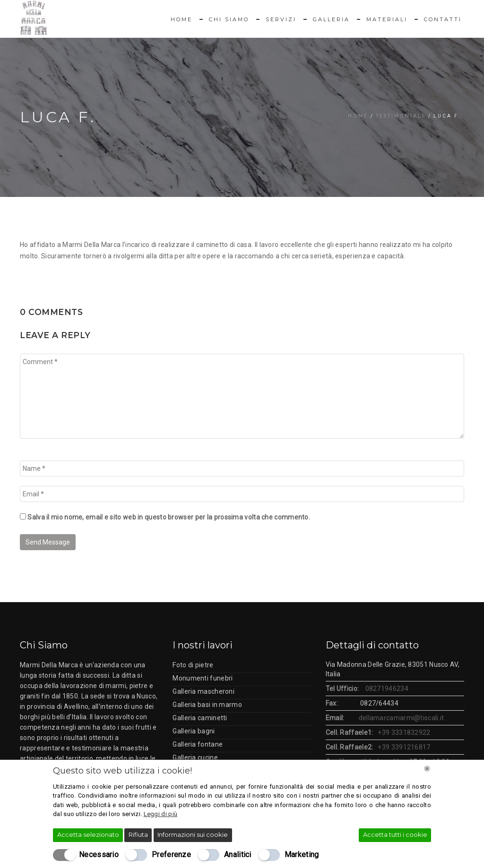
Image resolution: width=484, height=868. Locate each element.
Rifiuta (138, 834)
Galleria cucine (195, 757)
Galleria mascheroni (203, 691)
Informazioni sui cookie (193, 834)
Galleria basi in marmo (207, 705)
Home (181, 19)
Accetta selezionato (88, 834)
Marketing (302, 855)
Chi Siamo (229, 19)
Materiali (387, 19)
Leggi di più (161, 814)
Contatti (443, 19)
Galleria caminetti (200, 718)
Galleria (331, 19)
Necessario (99, 855)
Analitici (238, 855)
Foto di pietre (193, 665)
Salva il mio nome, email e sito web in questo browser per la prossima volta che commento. (169, 517)
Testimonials (401, 116)
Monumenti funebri (203, 678)
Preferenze (171, 855)
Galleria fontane (198, 744)
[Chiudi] (427, 769)
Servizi (281, 19)
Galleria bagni (194, 731)
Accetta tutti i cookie (395, 834)
